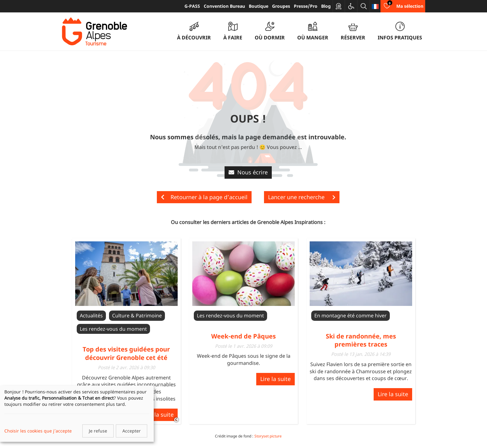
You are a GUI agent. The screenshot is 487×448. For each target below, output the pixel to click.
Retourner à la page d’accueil (204, 197)
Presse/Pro (306, 6)
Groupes (281, 6)
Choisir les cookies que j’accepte (38, 431)
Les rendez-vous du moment (113, 329)
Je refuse (98, 431)
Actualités (91, 316)
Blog (326, 6)
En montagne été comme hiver (350, 316)
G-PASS (192, 6)
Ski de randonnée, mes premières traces (361, 340)
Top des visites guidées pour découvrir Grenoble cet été (126, 353)
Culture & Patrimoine (137, 316)
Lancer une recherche (302, 197)
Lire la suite (158, 414)
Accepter (132, 431)
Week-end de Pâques (243, 336)
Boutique (259, 6)
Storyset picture (268, 436)
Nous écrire (248, 172)
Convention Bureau (224, 6)
